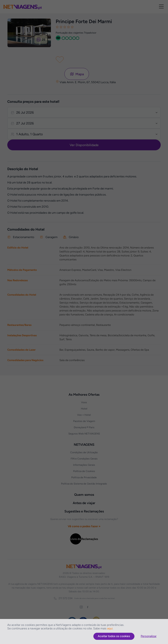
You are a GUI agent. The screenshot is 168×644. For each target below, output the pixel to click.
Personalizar (149, 636)
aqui (110, 628)
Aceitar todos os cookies (114, 636)
